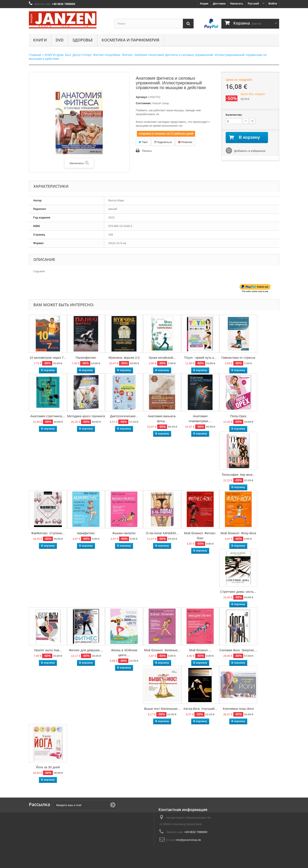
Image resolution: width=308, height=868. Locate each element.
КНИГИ (40, 40)
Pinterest (185, 142)
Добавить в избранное (249, 151)
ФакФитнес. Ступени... (48, 533)
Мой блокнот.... (200, 650)
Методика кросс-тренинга (86, 416)
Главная (35, 55)
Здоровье (83, 40)
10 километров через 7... (48, 358)
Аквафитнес (86, 533)
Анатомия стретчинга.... (48, 416)
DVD (60, 40)
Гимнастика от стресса (238, 358)
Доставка (219, 4)
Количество (234, 115)
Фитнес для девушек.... (86, 650)
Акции (204, 4)
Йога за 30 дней (48, 767)
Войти (273, 4)
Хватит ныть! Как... (48, 650)
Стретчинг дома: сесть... (238, 592)
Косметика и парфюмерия (130, 40)
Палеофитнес (86, 358)
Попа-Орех (238, 416)
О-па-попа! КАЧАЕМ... (162, 533)
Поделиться (163, 142)
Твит (143, 142)
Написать (237, 4)
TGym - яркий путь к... (200, 358)
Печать (147, 151)
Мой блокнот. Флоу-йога (238, 533)
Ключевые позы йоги (238, 709)
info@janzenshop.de (188, 840)
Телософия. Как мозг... (238, 475)
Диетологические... (124, 416)
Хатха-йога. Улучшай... (200, 709)
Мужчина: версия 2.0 (124, 358)
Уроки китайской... (162, 358)
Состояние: (144, 103)
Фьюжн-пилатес (124, 533)
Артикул (141, 97)
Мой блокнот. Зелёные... (162, 650)
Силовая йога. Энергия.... (238, 650)
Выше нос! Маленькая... (162, 709)
